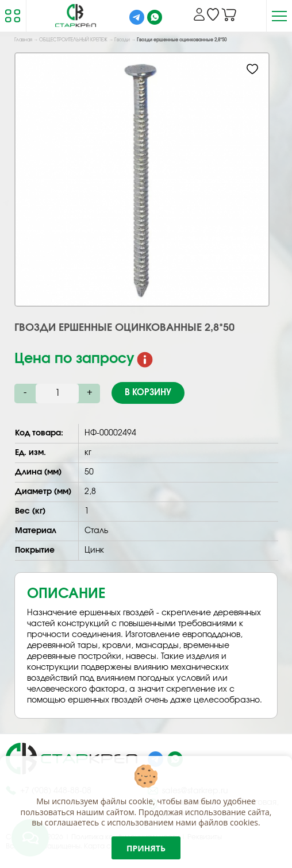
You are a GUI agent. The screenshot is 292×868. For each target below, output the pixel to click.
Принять (146, 848)
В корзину (148, 393)
